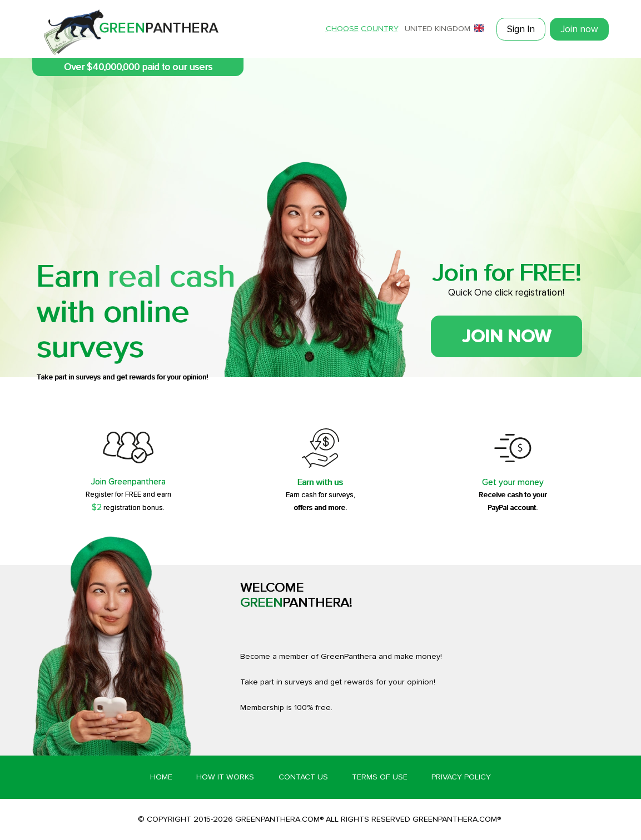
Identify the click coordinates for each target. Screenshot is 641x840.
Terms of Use (380, 777)
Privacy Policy (461, 777)
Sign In (521, 29)
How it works (225, 777)
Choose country (362, 29)
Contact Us (303, 777)
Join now (579, 29)
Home (161, 777)
